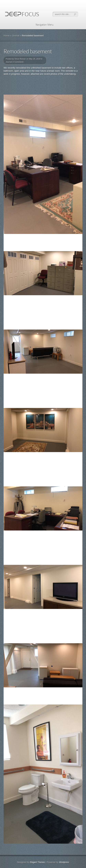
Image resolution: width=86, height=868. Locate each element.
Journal (16, 36)
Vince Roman (20, 59)
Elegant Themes (37, 862)
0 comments (19, 62)
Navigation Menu (42, 25)
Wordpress (64, 862)
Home (7, 36)
